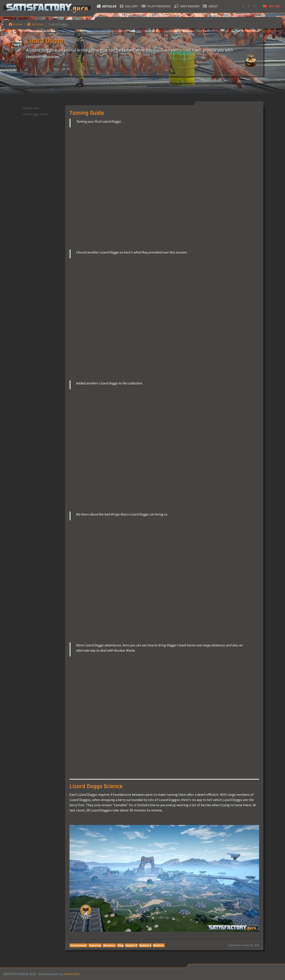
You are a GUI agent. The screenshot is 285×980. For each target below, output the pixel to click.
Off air (271, 6)
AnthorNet (72, 974)
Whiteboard (187, 6)
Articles (107, 6)
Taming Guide (31, 108)
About (211, 6)
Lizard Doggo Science (35, 114)
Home (15, 24)
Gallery (129, 6)
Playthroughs (156, 6)
